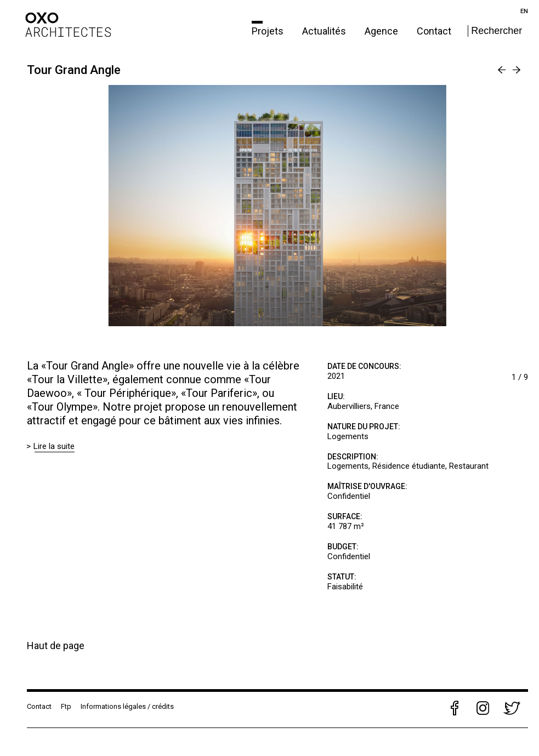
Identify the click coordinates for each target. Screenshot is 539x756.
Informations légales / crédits (127, 706)
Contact (434, 31)
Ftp (66, 706)
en (524, 11)
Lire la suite (55, 446)
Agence (382, 31)
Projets (269, 31)
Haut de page (56, 646)
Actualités (325, 31)
